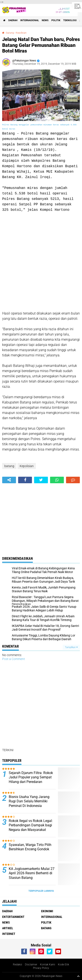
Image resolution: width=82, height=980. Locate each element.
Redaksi (17, 965)
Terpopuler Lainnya (41, 891)
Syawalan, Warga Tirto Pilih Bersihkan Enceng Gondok (30, 847)
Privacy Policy (41, 968)
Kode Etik (64, 965)
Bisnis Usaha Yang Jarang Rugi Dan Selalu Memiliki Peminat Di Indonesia (29, 801)
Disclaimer (31, 965)
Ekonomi (47, 911)
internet (9, 934)
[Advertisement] (41, 262)
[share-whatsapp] (57, 480)
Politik (56, 20)
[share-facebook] (25, 480)
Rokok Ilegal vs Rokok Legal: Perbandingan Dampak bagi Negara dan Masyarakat (31, 825)
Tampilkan (71, 647)
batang (10, 33)
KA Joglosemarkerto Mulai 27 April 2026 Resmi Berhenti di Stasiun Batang (32, 873)
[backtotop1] (78, 976)
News (45, 20)
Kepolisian (21, 33)
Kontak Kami (48, 965)
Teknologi (70, 20)
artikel (8, 928)
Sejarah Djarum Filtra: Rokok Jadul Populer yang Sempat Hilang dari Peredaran (31, 777)
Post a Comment (14, 659)
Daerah (13, 20)
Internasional (30, 20)
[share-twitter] (41, 480)
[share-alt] (9, 480)
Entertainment (13, 917)
